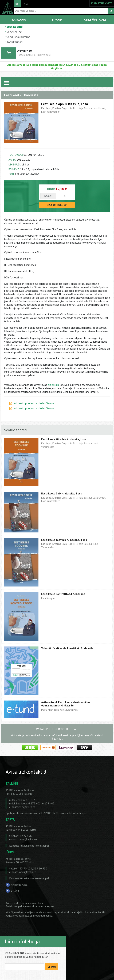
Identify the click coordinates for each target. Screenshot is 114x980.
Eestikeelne (15, 27)
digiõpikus (53, 385)
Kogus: (48, 196)
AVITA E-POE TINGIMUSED (52, 729)
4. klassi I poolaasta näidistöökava (34, 403)
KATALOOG (19, 20)
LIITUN (52, 967)
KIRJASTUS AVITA (102, 3)
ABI (76, 729)
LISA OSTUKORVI (57, 205)
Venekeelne (14, 32)
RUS (26, 3)
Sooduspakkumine (18, 37)
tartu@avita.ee (28, 839)
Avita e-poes (47, 906)
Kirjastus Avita (19, 885)
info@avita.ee (27, 807)
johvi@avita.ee (27, 872)
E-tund (15, 891)
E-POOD (57, 20)
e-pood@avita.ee (80, 735)
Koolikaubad (14, 42)
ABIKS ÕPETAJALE (95, 20)
